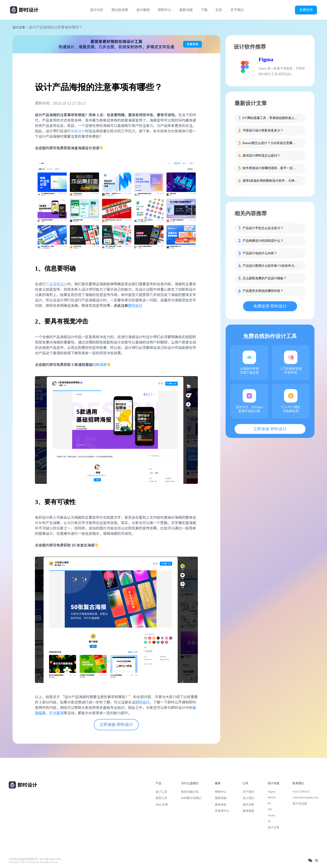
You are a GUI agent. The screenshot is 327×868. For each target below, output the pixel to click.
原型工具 (161, 798)
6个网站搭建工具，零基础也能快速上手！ (271, 118)
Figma (266, 59)
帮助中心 (165, 10)
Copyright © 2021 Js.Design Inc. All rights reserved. (33, 862)
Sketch (272, 797)
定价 (219, 10)
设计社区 (97, 10)
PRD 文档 (162, 804)
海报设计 (78, 131)
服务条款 (221, 804)
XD (270, 809)
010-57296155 (301, 792)
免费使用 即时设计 (270, 306)
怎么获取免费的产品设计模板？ (265, 278)
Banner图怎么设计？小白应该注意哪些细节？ (271, 143)
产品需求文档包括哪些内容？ (263, 291)
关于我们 (237, 10)
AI (269, 821)
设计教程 (143, 10)
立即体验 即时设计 (116, 725)
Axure (271, 815)
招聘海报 (100, 364)
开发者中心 (222, 811)
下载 (204, 10)
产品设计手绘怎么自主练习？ (263, 228)
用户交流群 (300, 804)
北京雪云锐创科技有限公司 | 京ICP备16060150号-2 (35, 859)
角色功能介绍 (190, 792)
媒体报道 (248, 811)
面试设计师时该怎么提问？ (261, 156)
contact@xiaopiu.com (305, 797)
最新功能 (186, 10)
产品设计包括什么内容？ (260, 253)
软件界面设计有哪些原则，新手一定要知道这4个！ (271, 168)
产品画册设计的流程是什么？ (263, 241)
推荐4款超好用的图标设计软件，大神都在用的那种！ (271, 181)
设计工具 (161, 792)
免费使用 (306, 10)
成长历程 (248, 804)
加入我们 (248, 798)
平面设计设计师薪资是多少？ (263, 130)
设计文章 (19, 27)
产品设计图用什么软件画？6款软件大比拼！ (271, 266)
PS (269, 803)
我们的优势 (120, 10)
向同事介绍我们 (191, 798)
